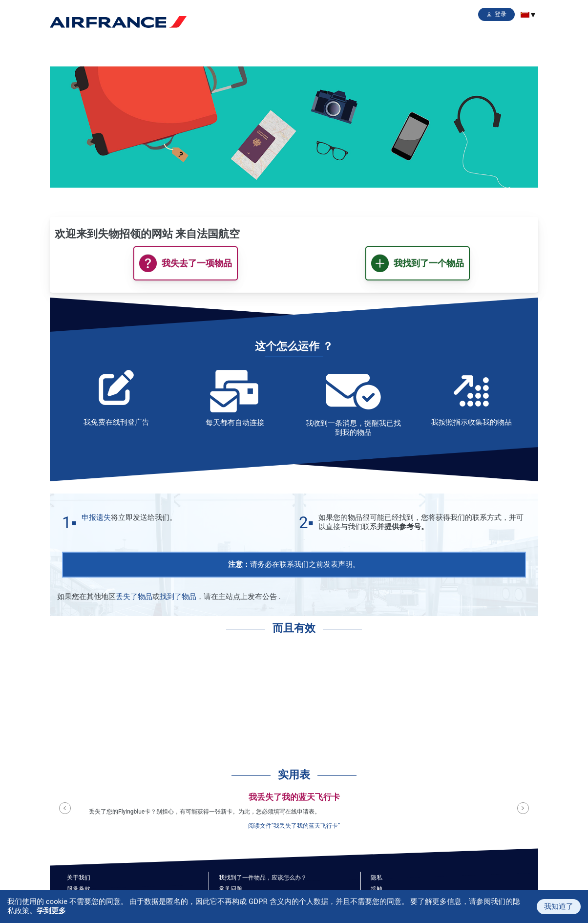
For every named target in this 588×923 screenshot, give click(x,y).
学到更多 (51, 911)
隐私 (377, 878)
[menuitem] (525, 15)
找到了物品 (178, 597)
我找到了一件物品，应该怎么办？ (263, 878)
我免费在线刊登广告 (116, 422)
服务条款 (79, 889)
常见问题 (231, 889)
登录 (501, 14)
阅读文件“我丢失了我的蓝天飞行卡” (294, 826)
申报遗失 (96, 517)
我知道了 (559, 906)
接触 (377, 889)
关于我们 (79, 878)
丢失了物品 (134, 597)
